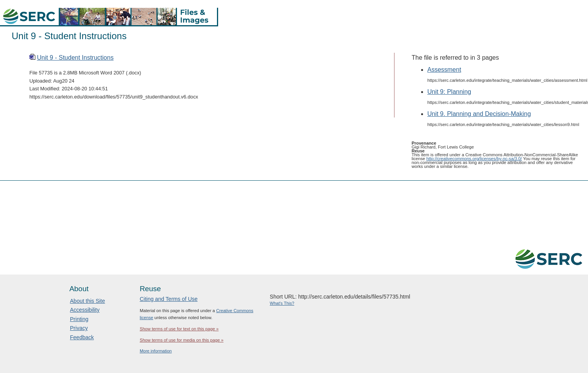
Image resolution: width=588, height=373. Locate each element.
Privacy (79, 328)
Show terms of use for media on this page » (182, 340)
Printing (79, 319)
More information (156, 351)
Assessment (444, 70)
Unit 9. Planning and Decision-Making (479, 114)
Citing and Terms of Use (169, 299)
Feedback (82, 337)
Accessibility (85, 310)
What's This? (282, 303)
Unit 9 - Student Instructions (75, 58)
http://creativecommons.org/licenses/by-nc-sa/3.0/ (474, 159)
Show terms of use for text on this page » (179, 329)
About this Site (87, 301)
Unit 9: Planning (449, 92)
